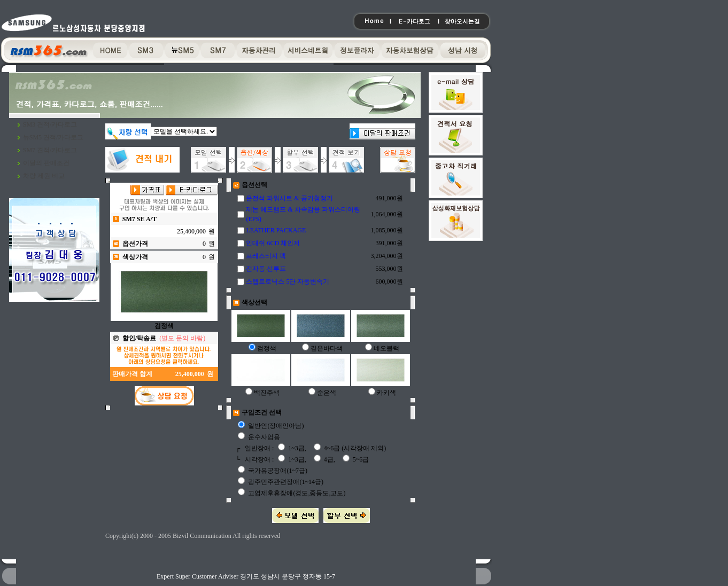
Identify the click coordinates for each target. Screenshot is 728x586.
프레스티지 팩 (266, 256)
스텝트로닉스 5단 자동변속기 (288, 282)
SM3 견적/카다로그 (50, 124)
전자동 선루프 (266, 269)
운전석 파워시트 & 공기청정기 (289, 198)
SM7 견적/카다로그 (50, 150)
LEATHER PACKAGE (276, 230)
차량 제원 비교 (44, 176)
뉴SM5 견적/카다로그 (53, 137)
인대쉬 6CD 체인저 (273, 243)
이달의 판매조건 (46, 163)
